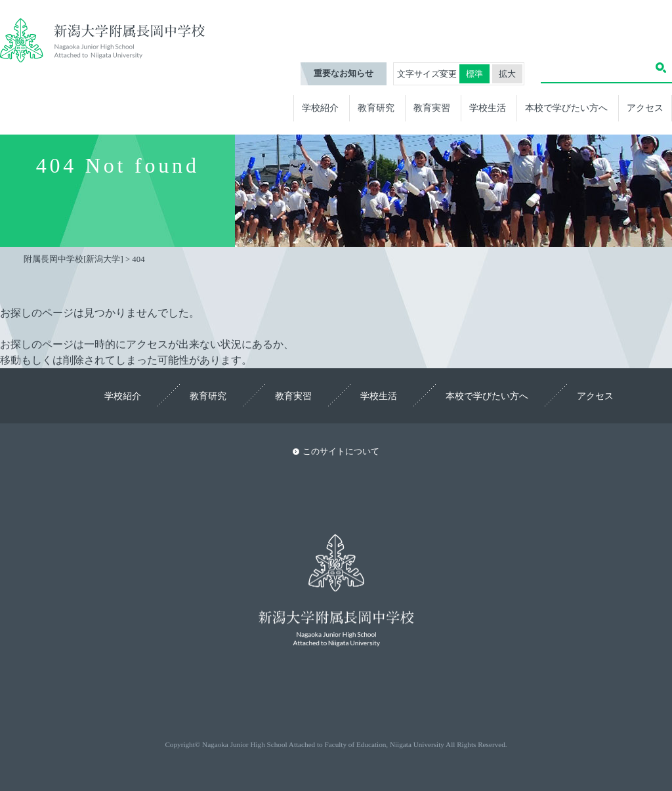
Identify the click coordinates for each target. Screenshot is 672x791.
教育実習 (432, 108)
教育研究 (376, 108)
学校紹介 (320, 108)
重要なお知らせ (344, 74)
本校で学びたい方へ (566, 108)
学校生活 (488, 108)
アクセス (645, 108)
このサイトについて (341, 452)
